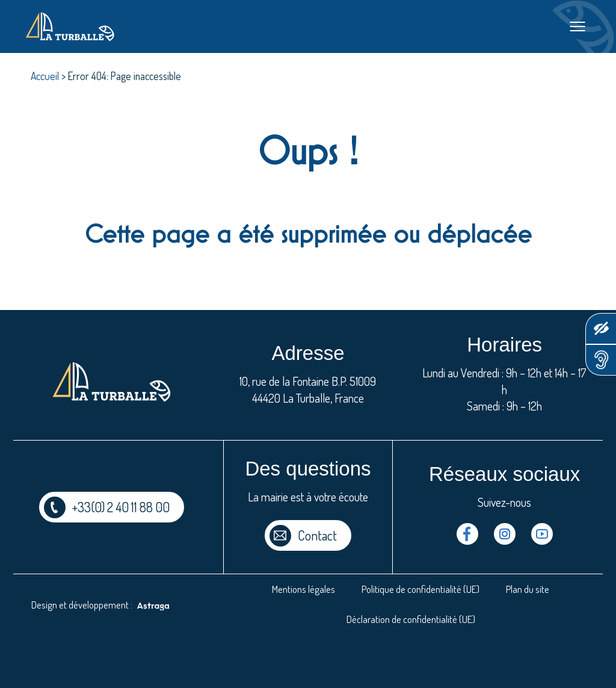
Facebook (467, 534)
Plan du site (528, 589)
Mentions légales (303, 589)
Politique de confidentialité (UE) (420, 589)
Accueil (45, 76)
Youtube (542, 534)
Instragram (505, 534)
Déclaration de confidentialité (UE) (411, 619)
